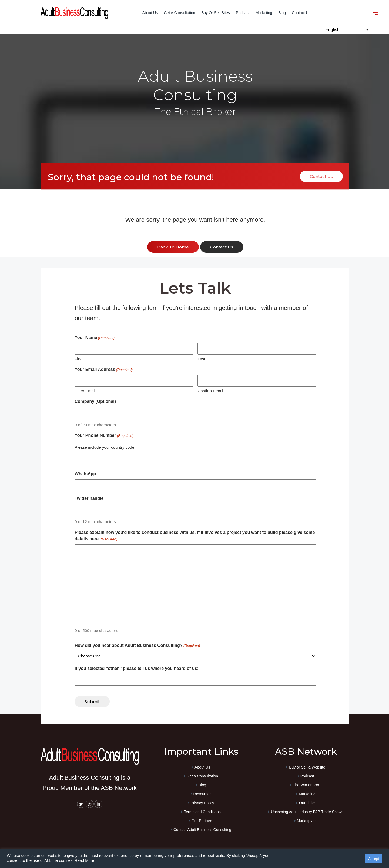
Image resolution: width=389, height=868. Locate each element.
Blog (282, 13)
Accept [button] (374, 859)
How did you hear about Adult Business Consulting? (137, 646)
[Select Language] (347, 30)
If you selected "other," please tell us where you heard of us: (137, 668)
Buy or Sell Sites (216, 13)
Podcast (243, 13)
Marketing (264, 13)
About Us (150, 13)
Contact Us (301, 13)
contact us (222, 247)
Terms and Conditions (202, 812)
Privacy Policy (202, 803)
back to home (173, 247)
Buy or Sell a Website (307, 767)
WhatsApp (85, 474)
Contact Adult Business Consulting (202, 830)
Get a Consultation (180, 13)
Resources (202, 794)
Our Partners (202, 821)
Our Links (307, 803)
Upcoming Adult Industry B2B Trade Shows (307, 812)
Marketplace (307, 821)
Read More (84, 860)
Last (201, 359)
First (78, 359)
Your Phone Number (104, 436)
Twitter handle (89, 498)
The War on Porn (307, 785)
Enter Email (85, 391)
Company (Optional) (95, 401)
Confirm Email (210, 391)
